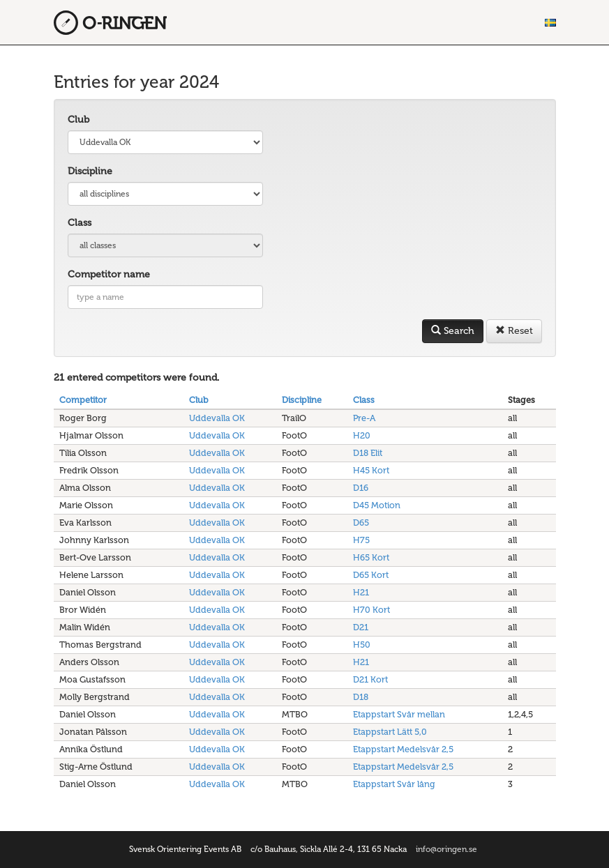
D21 (361, 627)
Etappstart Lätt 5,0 (390, 732)
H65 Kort (371, 557)
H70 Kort (371, 610)
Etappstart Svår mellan (399, 714)
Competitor (83, 400)
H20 (362, 435)
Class (80, 223)
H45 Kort (371, 470)
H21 (361, 592)
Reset (514, 331)
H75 (361, 540)
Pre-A (364, 418)
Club (78, 120)
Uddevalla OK (217, 418)
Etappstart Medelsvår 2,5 (403, 749)
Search (453, 331)
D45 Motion (377, 505)
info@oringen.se (446, 849)
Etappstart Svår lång (394, 784)
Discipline (90, 171)
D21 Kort (370, 679)
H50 (362, 645)
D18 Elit (368, 453)
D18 (361, 697)
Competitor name (109, 274)
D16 (361, 488)
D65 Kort (371, 575)
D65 (361, 523)
